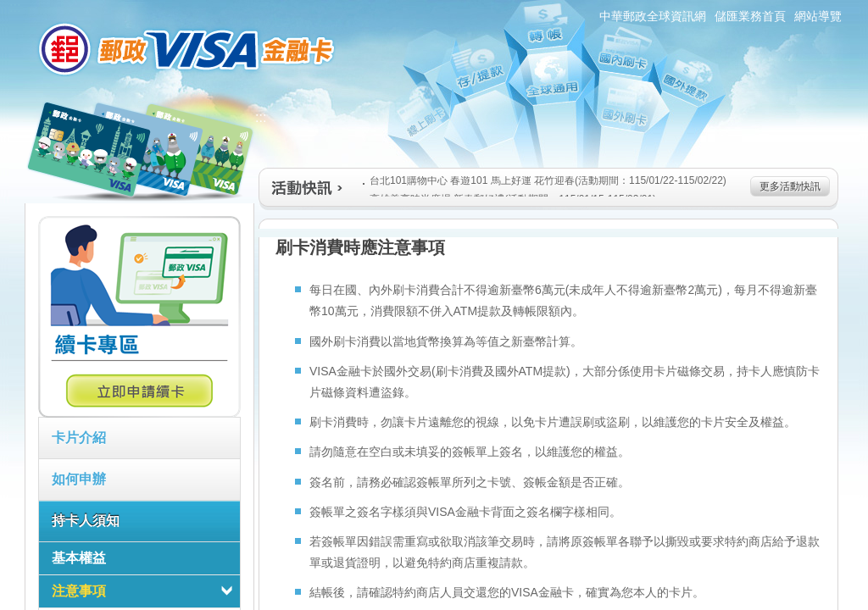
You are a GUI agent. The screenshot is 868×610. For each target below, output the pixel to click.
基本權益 (79, 558)
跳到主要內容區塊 (9, 9)
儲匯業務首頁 (750, 16)
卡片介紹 (79, 438)
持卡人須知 (86, 521)
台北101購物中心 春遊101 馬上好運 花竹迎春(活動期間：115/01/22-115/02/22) (545, 180)
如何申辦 (79, 479)
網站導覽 (818, 16)
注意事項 (79, 591)
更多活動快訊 (790, 186)
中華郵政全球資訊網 (653, 16)
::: (15, 7)
